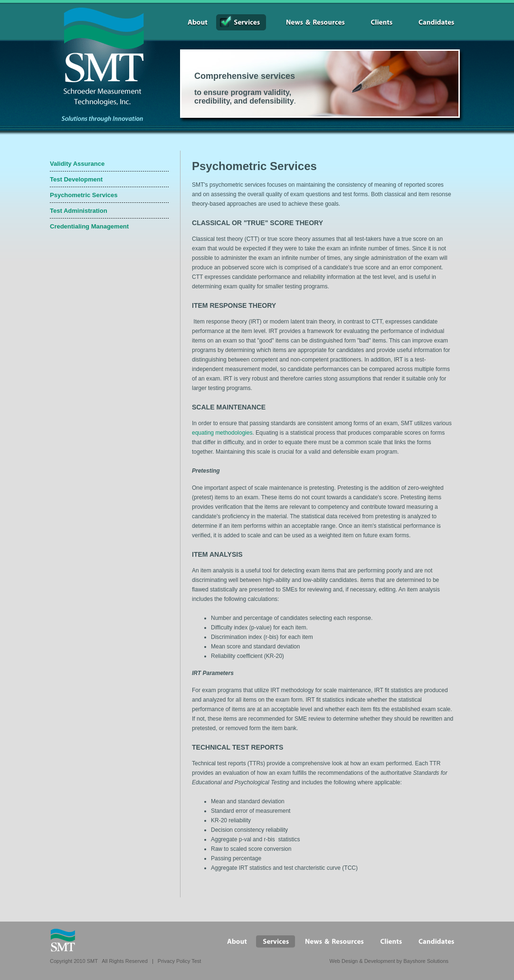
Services (241, 22)
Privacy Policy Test (180, 961)
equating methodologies (222, 433)
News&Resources (310, 22)
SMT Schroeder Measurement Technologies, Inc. (99, 57)
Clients (376, 22)
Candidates (430, 22)
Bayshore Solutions (426, 961)
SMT (62, 940)
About (192, 22)
